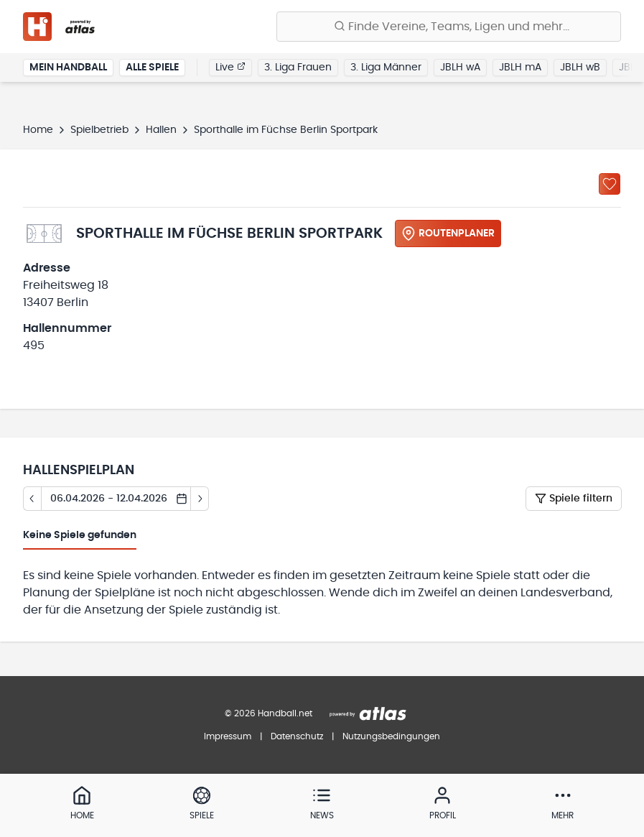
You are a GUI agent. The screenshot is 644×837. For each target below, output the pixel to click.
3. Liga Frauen (298, 68)
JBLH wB (580, 68)
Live (230, 67)
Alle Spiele (152, 68)
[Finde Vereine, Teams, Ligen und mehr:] (449, 27)
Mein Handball (68, 68)
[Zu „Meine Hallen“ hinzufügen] (610, 184)
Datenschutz (297, 736)
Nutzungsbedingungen (391, 736)
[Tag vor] (200, 499)
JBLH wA (460, 68)
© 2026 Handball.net (269, 713)
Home (38, 130)
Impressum (228, 736)
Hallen (161, 130)
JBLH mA (520, 68)
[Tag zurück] (32, 499)
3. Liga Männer (386, 68)
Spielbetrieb (99, 130)
